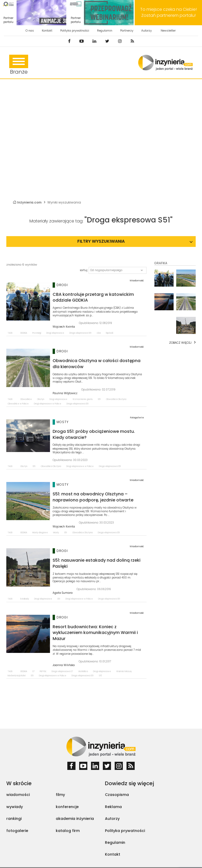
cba (99, 333)
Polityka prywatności (75, 31)
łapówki (110, 333)
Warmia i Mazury (124, 671)
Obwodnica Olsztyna (116, 399)
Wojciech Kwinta (64, 327)
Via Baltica (83, 671)
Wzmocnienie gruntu (83, 399)
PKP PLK (43, 671)
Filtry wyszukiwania (101, 241)
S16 (100, 676)
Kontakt (47, 31)
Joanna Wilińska (64, 665)
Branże (19, 65)
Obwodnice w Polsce (18, 404)
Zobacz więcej (180, 343)
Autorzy (147, 31)
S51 (99, 399)
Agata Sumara (63, 593)
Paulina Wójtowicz (65, 393)
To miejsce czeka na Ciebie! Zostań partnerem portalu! (168, 12)
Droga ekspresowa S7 (62, 671)
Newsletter (168, 31)
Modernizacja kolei (17, 676)
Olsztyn (41, 399)
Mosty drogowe (40, 533)
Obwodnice (26, 399)
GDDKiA (24, 333)
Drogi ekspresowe (55, 333)
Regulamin (105, 31)
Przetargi (37, 333)
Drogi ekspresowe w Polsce (48, 404)
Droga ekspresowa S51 (80, 333)
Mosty (56, 533)
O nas (30, 31)
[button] (118, 270)
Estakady (25, 599)
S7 (33, 671)
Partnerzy (127, 31)
